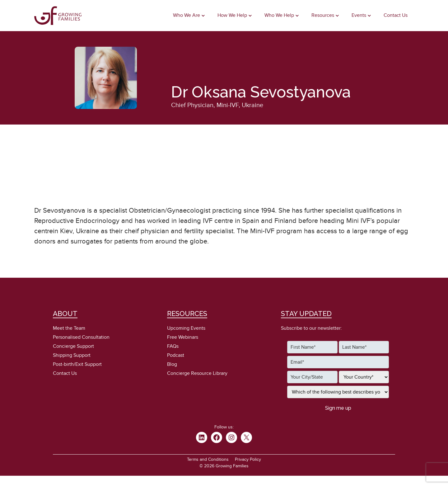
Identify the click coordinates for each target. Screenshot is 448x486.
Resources (323, 15)
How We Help (232, 15)
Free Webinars (183, 337)
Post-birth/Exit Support (77, 364)
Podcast (176, 355)
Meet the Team (69, 328)
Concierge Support (73, 346)
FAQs (173, 346)
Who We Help (279, 15)
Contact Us (396, 15)
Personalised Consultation (81, 337)
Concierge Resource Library (197, 373)
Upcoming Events (186, 328)
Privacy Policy (248, 459)
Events (359, 15)
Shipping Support (72, 355)
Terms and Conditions (208, 459)
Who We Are (187, 15)
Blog (172, 364)
